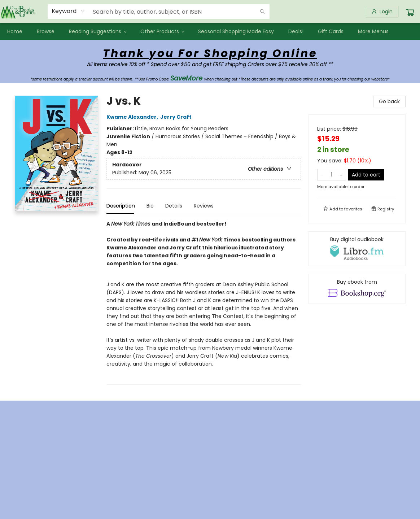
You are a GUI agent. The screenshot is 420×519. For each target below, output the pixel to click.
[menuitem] (15, 31)
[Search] (262, 12)
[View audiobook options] (357, 249)
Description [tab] (121, 206)
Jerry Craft (177, 117)
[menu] (210, 31)
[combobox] (68, 11)
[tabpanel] (204, 302)
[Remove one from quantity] (322, 175)
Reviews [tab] (204, 206)
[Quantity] (332, 175)
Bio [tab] (150, 206)
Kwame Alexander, (133, 117)
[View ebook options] (357, 289)
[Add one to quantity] (341, 175)
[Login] (382, 12)
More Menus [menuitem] (373, 31)
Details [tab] (174, 206)
